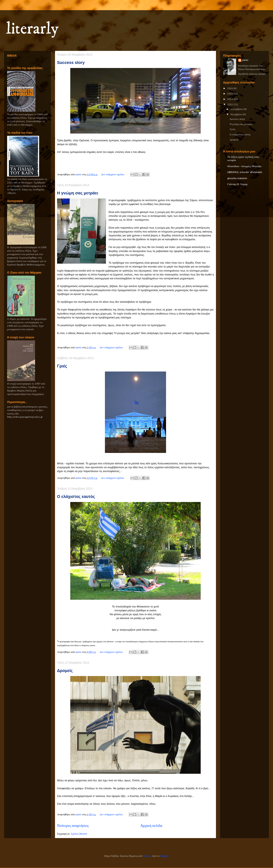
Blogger (164, 856)
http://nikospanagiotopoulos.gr (25, 417)
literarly (32, 29)
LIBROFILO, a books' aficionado (245, 172)
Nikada (147, 856)
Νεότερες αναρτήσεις (73, 826)
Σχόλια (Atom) (79, 834)
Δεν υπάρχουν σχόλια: (113, 175)
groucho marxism (237, 178)
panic (245, 60)
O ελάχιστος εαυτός (76, 496)
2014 (230, 99)
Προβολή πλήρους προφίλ (252, 74)
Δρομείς (65, 671)
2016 (230, 88)
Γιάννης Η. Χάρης (237, 184)
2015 (230, 94)
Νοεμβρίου (237, 115)
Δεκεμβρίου (237, 109)
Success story (71, 62)
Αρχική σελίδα (151, 826)
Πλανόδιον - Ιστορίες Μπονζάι (244, 166)
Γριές (62, 366)
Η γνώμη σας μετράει (78, 193)
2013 (230, 105)
